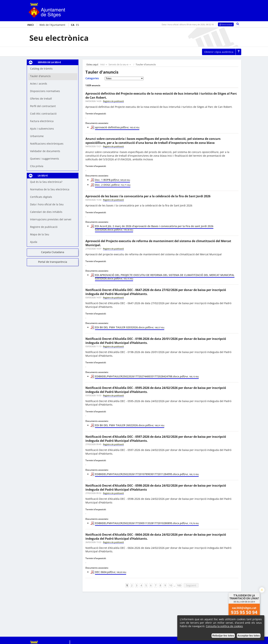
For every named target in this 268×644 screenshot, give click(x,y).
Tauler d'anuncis (146, 65)
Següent (191, 585)
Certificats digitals (41, 197)
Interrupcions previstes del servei (51, 219)
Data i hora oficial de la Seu (47, 204)
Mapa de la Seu (40, 234)
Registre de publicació (44, 227)
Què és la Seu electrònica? (46, 182)
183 (179, 585)
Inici (102, 65)
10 (171, 585)
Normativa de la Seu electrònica (50, 189)
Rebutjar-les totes (223, 636)
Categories (92, 78)
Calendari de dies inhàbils (46, 212)
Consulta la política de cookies (224, 626)
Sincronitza (226, 24)
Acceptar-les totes (249, 636)
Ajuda (34, 242)
